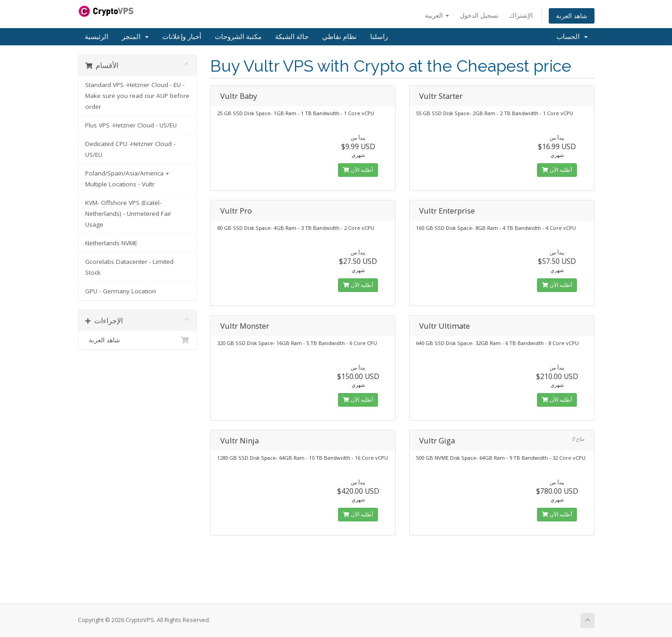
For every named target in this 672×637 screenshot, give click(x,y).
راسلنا (379, 37)
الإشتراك (521, 15)
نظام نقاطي (339, 37)
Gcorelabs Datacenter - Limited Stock (129, 267)
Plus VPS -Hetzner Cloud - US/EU (131, 125)
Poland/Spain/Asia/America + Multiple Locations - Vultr (127, 179)
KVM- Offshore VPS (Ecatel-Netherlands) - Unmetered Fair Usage (128, 214)
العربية (437, 15)
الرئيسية (97, 37)
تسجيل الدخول (479, 15)
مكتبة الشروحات (238, 37)
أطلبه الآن (358, 170)
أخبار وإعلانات (182, 37)
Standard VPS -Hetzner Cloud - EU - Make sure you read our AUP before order (137, 96)
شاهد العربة (572, 16)
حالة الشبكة (292, 37)
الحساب (572, 37)
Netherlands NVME (111, 243)
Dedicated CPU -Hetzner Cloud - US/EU (130, 149)
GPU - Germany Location (121, 291)
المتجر (135, 37)
